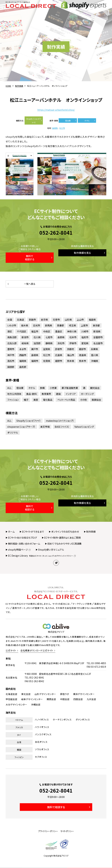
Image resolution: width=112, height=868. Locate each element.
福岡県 (23, 361)
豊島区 (59, 331)
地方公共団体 (14, 394)
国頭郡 (11, 367)
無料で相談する (39, 258)
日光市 (37, 325)
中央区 (47, 331)
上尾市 (84, 325)
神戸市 (11, 355)
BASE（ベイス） (62, 427)
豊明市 (11, 349)
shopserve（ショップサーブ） (21, 427)
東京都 (96, 325)
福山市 (71, 355)
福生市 (35, 331)
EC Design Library (42, 556)
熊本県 (71, 361)
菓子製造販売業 (70, 388)
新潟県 (97, 331)
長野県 (61, 337)
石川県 (37, 337)
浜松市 (61, 343)
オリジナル (13, 433)
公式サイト (11, 650)
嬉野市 (59, 361)
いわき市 (12, 325)
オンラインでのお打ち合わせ (65, 532)
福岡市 (35, 361)
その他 (83, 400)
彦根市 (58, 349)
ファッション (13, 400)
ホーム (11, 532)
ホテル (90, 121)
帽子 (26, 400)
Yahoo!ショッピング (84, 427)
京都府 (70, 349)
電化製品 (48, 400)
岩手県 (44, 320)
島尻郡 (23, 367)
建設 (58, 394)
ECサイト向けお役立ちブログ (22, 538)
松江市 (62, 128)
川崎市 (85, 331)
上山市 (80, 320)
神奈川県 (72, 331)
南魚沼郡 (12, 337)
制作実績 (91, 532)
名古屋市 (98, 343)
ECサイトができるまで (33, 532)
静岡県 (49, 343)
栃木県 (25, 325)
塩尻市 (85, 337)
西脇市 (23, 355)
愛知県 (85, 343)
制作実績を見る (90, 253)
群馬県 (49, 325)
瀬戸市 (35, 349)
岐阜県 (25, 343)
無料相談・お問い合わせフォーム (24, 544)
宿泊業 (71, 121)
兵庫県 (94, 349)
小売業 (53, 388)
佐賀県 (47, 361)
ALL (9, 388)
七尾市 (49, 337)
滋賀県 (47, 349)
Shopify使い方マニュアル (51, 550)
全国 (10, 320)
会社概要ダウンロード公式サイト (37, 650)
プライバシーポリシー (48, 831)
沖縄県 (95, 361)
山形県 (68, 320)
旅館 (42, 388)
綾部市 (82, 349)
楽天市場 (45, 427)
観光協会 (95, 388)
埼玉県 (72, 325)
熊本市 (83, 361)
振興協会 (96, 400)
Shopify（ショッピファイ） (34, 121)
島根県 (55, 128)
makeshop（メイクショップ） (60, 421)
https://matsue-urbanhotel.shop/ (56, 110)
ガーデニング (87, 394)
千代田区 (22, 331)
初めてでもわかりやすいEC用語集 (64, 544)
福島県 (92, 320)
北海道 (20, 320)
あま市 (23, 349)
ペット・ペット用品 (66, 400)
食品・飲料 (31, 394)
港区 (10, 331)
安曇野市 (98, 337)
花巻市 (56, 320)
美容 (36, 400)
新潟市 (25, 337)
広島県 (59, 355)
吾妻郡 (60, 325)
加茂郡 (37, 343)
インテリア (71, 394)
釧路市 (32, 320)
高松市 (11, 361)
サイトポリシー (67, 831)
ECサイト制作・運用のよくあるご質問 (62, 538)
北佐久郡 (12, 343)
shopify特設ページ (19, 550)
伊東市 (73, 343)
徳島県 (83, 355)
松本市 (73, 337)
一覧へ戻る (21, 284)
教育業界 (46, 394)
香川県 (95, 355)
